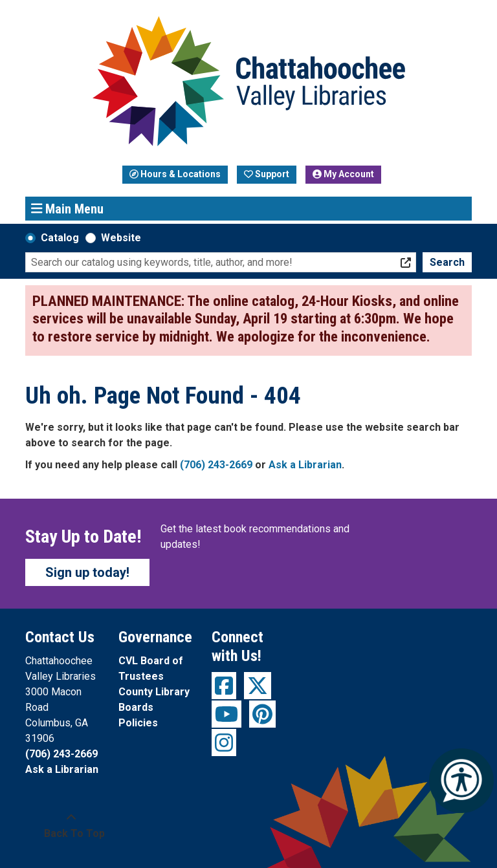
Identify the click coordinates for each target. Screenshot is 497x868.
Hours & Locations (175, 174)
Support (267, 174)
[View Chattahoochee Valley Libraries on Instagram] (224, 743)
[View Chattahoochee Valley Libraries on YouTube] (226, 714)
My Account (343, 174)
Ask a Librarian (305, 465)
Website (121, 238)
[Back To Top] (71, 826)
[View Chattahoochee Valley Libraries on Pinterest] (262, 714)
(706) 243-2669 (216, 465)
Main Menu (68, 208)
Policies (138, 723)
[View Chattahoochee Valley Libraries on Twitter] (258, 686)
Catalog (60, 238)
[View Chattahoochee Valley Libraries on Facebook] (224, 686)
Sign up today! (87, 572)
